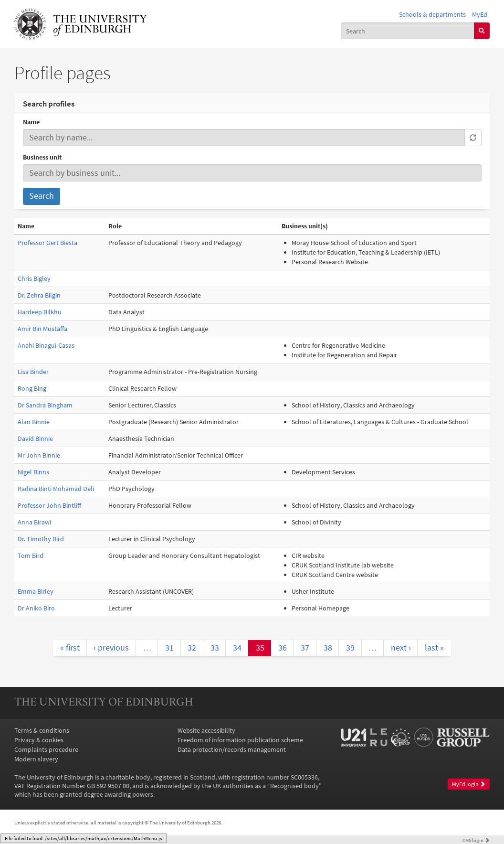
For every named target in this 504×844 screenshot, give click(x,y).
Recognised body (294, 786)
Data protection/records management (232, 749)
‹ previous (111, 648)
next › (401, 648)
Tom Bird (31, 556)
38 (328, 648)
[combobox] (408, 31)
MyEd (480, 14)
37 (305, 648)
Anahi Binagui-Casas (46, 345)
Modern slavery (36, 759)
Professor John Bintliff (49, 505)
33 (215, 648)
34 (237, 648)
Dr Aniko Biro (36, 608)
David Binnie (35, 438)
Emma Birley (36, 591)
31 (169, 648)
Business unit (42, 157)
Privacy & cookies (39, 740)
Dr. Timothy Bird (41, 539)
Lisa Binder (33, 372)
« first (70, 648)
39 (350, 648)
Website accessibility (206, 730)
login (476, 840)
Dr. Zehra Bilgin (39, 295)
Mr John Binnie (39, 455)
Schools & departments (432, 14)
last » (434, 648)
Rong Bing (32, 388)
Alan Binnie (34, 422)
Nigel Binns (33, 472)
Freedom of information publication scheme (240, 740)
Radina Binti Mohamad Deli (56, 489)
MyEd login (469, 784)
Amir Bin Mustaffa (42, 329)
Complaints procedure (46, 749)
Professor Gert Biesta (47, 243)
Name (31, 122)
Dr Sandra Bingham (45, 405)
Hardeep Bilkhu (40, 312)
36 (283, 648)
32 (192, 648)
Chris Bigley (34, 278)
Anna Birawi (34, 522)
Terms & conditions (42, 730)
